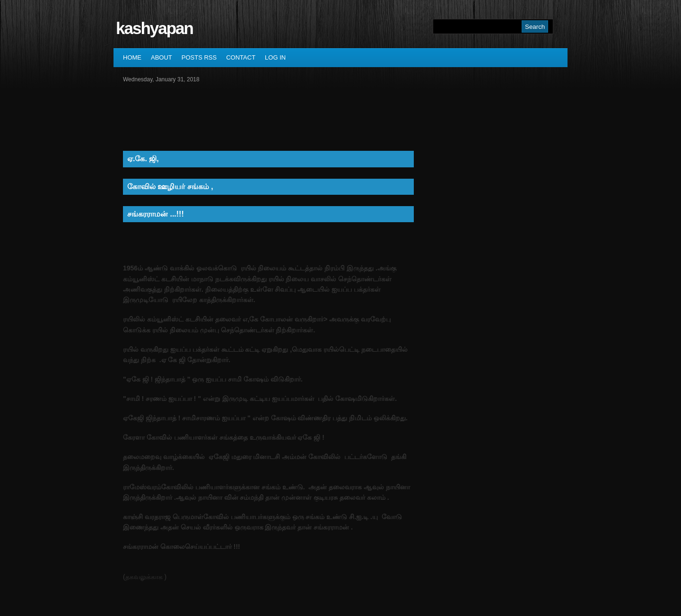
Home (132, 57)
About (162, 57)
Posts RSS (199, 57)
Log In (275, 57)
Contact (241, 57)
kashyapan (154, 28)
